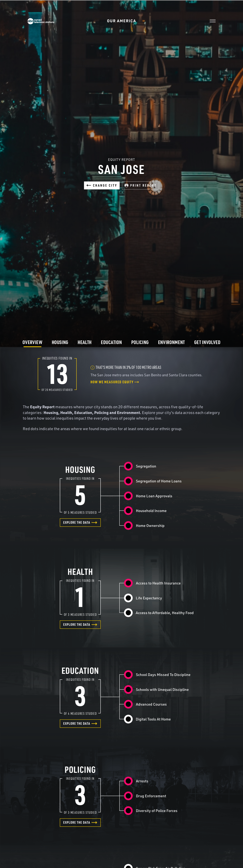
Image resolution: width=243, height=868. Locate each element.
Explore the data (80, 522)
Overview (32, 342)
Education (111, 342)
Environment (171, 342)
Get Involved (207, 342)
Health (85, 342)
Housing (60, 342)
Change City (102, 185)
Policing (140, 342)
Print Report (141, 185)
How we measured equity (115, 382)
